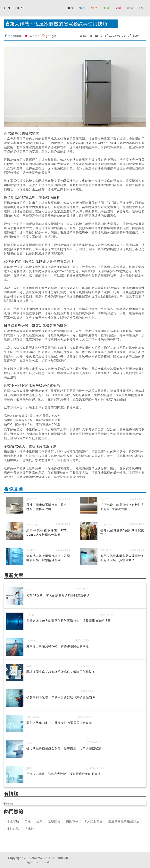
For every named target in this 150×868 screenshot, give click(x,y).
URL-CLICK (13, 8)
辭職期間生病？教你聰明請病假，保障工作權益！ (61, 672)
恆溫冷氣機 (118, 143)
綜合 (136, 36)
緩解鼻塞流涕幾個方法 (124, 821)
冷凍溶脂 (13, 821)
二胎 (28, 821)
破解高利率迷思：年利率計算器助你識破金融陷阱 (61, 697)
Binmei (9, 803)
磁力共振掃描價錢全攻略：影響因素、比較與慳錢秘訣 (64, 748)
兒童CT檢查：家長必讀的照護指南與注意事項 (58, 595)
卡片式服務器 (93, 821)
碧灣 (39, 821)
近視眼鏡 (54, 821)
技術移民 (13, 829)
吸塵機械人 (71, 181)
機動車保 (72, 821)
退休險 (29, 829)
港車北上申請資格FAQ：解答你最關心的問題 (58, 646)
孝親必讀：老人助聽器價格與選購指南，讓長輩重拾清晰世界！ (70, 621)
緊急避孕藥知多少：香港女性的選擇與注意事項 (59, 723)
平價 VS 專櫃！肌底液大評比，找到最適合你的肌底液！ (65, 774)
